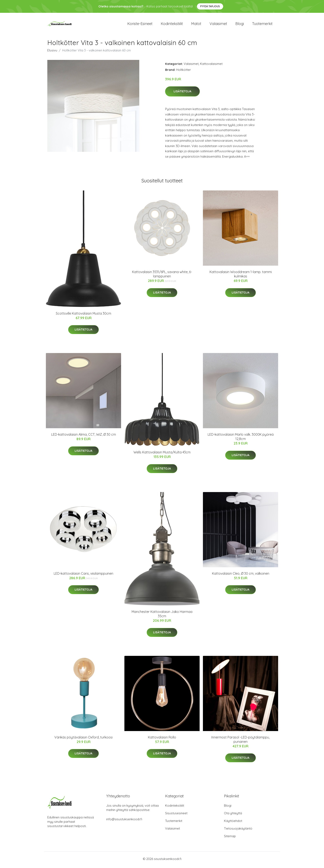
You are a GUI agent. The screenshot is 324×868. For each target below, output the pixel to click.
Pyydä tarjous (210, 6)
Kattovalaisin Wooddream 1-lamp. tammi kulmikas (241, 276)
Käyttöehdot (233, 823)
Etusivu (52, 52)
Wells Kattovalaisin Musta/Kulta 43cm (162, 454)
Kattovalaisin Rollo (162, 739)
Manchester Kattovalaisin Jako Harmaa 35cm (162, 616)
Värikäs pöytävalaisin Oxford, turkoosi (83, 739)
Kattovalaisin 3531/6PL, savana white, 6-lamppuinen (162, 276)
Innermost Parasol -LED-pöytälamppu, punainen (241, 741)
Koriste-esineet (140, 25)
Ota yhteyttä (233, 815)
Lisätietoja (182, 94)
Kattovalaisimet (211, 66)
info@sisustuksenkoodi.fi (124, 821)
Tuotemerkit (262, 25)
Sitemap (230, 838)
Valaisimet (218, 25)
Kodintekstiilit (172, 25)
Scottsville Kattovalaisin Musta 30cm (83, 315)
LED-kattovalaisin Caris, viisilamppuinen (83, 575)
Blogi (240, 25)
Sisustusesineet (176, 815)
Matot (196, 25)
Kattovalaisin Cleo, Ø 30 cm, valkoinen (241, 575)
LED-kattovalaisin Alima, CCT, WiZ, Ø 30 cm (84, 437)
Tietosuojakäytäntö (238, 831)
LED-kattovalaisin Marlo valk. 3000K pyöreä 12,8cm (241, 439)
